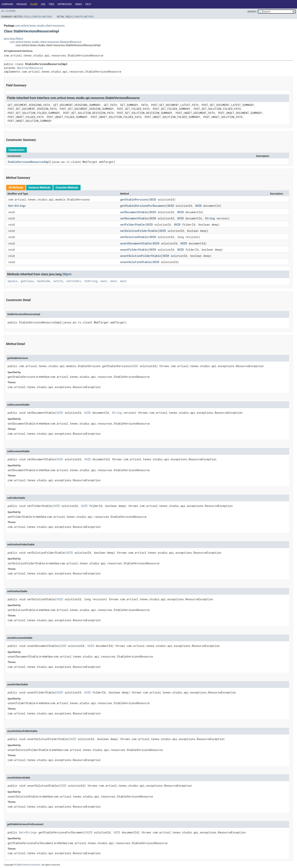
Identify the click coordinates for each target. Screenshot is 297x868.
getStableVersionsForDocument (143, 206)
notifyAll (74, 281)
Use (43, 4)
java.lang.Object (13, 39)
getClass (27, 281)
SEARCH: (252, 12)
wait (104, 281)
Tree (51, 4)
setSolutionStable (134, 237)
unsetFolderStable (134, 250)
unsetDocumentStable (136, 243)
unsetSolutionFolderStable (141, 256)
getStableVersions (134, 199)
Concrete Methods (67, 188)
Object (67, 274)
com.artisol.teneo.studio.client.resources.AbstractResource (46, 42)
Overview (7, 4)
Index (79, 4)
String (20, 206)
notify (58, 281)
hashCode (43, 281)
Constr (36, 17)
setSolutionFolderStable (139, 231)
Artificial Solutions (31, 865)
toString (91, 281)
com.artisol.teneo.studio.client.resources (40, 26)
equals (12, 281)
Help (88, 4)
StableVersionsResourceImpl (29, 162)
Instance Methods (40, 188)
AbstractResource (30, 68)
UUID (153, 199)
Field (27, 17)
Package (22, 4)
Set (11, 206)
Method (47, 17)
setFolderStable (132, 225)
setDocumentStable (134, 212)
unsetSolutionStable (136, 262)
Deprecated (65, 4)
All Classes (8, 11)
